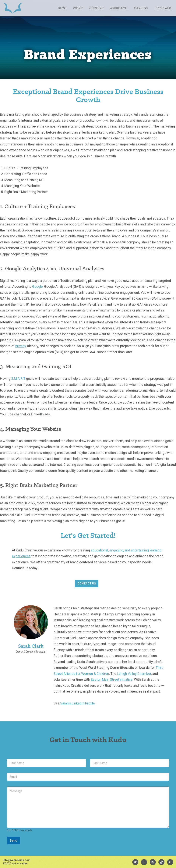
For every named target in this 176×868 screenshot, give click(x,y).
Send (13, 840)
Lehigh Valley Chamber (134, 674)
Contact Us (87, 584)
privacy (21, 346)
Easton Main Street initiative (111, 679)
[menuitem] (135, 862)
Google (37, 286)
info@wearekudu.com (17, 860)
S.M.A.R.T (18, 379)
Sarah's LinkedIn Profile (77, 703)
